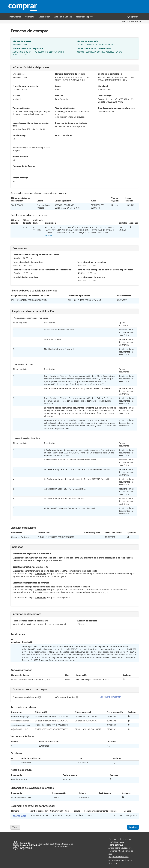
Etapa (58, 86)
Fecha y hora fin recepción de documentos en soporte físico (105, 270)
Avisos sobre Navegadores (121, 848)
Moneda (59, 96)
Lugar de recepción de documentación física (31, 124)
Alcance (16, 96)
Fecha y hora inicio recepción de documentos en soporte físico (42, 270)
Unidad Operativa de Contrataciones (94, 48)
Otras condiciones (64, 135)
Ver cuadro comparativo (111, 697)
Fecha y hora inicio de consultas (28, 262)
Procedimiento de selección (25, 86)
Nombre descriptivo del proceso (28, 48)
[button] (44, 17)
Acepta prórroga (20, 178)
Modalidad (103, 86)
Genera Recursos (20, 156)
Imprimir (133, 827)
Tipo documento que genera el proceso (116, 108)
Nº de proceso (19, 74)
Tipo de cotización (21, 108)
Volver (15, 827)
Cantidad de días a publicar (25, 277)
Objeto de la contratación (110, 74)
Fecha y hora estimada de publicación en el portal (36, 255)
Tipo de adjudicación (65, 108)
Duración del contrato (87, 621)
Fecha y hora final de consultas (91, 262)
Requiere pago (19, 135)
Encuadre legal (105, 96)
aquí (116, 863)
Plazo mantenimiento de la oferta (71, 123)
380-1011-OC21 (19, 816)
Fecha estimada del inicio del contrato (30, 621)
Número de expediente (87, 41)
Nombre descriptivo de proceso (70, 74)
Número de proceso (22, 41)
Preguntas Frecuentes (118, 857)
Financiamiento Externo (24, 166)
